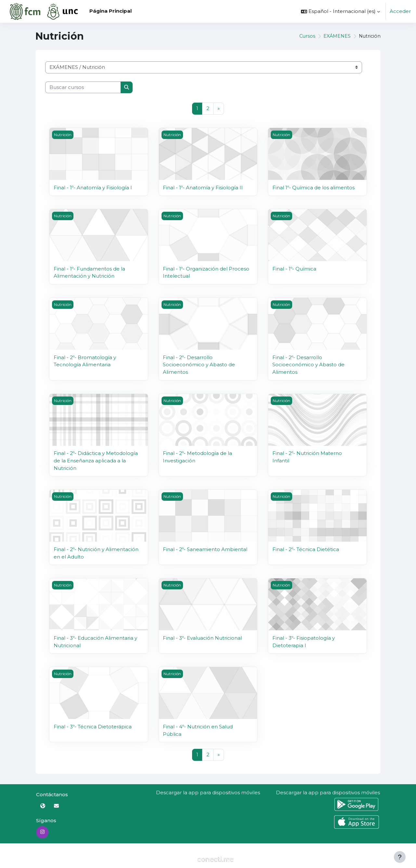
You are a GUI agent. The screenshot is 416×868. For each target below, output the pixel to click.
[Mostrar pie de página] (400, 857)
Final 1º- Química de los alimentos (313, 188)
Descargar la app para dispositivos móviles (208, 792)
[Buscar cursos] (83, 88)
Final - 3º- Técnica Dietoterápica (93, 726)
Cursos (305, 36)
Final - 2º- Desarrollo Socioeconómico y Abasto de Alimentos (199, 364)
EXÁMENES (335, 36)
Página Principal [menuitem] (110, 11)
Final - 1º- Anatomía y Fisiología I (93, 188)
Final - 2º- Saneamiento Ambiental (205, 549)
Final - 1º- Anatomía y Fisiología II (203, 188)
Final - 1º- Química (294, 269)
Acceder (400, 11)
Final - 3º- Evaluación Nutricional (202, 637)
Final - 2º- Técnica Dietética (306, 549)
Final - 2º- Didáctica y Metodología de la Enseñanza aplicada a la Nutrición (96, 460)
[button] (340, 11)
